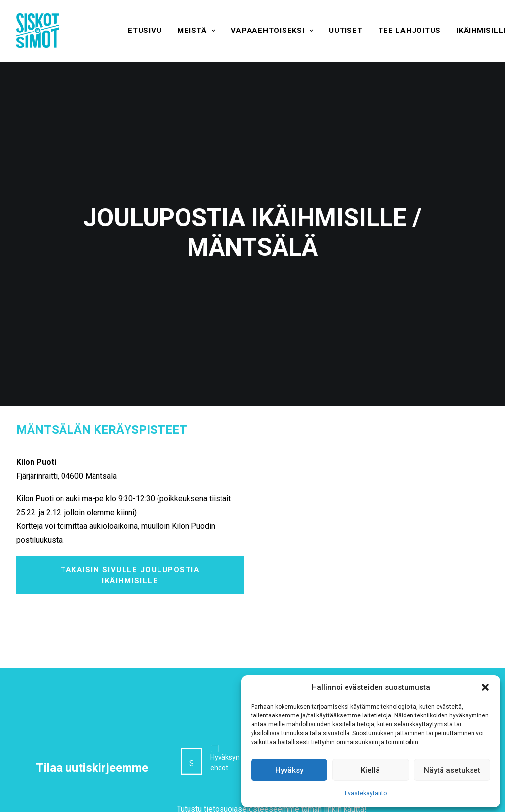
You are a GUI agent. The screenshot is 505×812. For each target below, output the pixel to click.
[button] (485, 687)
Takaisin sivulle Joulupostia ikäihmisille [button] (131, 537)
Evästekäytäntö (366, 793)
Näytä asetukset (452, 770)
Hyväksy (289, 770)
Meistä (196, 31)
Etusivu (145, 31)
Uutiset (346, 31)
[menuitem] (145, 31)
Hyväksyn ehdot (225, 725)
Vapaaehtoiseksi (272, 31)
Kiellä (370, 770)
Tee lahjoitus (409, 31)
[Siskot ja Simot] (38, 31)
